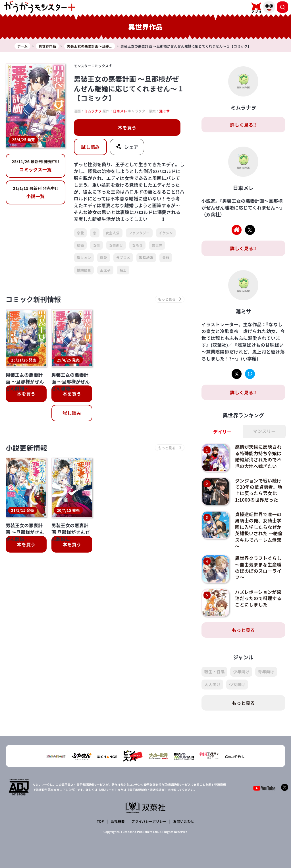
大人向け (212, 684)
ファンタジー (139, 233)
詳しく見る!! (243, 125)
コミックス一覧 (36, 166)
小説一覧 (36, 192)
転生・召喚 (215, 672)
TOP (100, 821)
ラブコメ (123, 257)
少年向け (241, 672)
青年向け (266, 672)
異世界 (157, 245)
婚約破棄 (84, 270)
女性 (96, 245)
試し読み (90, 147)
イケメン (166, 233)
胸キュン (84, 257)
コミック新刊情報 (33, 299)
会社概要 (118, 821)
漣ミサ (164, 111)
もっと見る (244, 630)
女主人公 (113, 233)
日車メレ (120, 111)
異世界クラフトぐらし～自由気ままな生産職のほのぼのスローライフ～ (258, 568)
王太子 (105, 270)
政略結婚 (146, 257)
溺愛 (104, 257)
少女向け (237, 684)
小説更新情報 (26, 448)
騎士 (123, 270)
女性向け (116, 245)
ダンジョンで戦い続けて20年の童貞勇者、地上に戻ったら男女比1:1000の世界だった (259, 490)
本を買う (127, 128)
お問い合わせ (184, 821)
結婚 (81, 245)
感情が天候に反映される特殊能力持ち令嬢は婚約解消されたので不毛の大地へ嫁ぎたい (258, 456)
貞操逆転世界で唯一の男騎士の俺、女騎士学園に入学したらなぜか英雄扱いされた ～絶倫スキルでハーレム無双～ (259, 530)
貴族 (166, 257)
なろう (137, 245)
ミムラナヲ (93, 111)
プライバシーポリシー (149, 821)
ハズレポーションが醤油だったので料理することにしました (258, 598)
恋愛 (81, 233)
